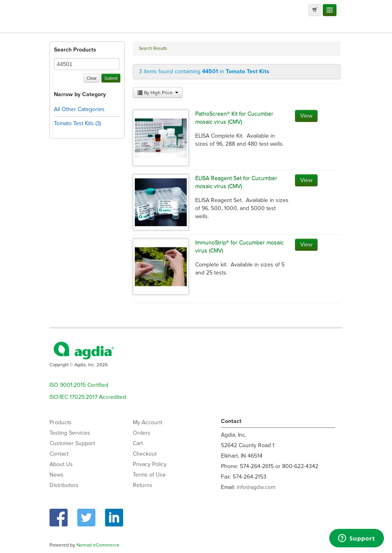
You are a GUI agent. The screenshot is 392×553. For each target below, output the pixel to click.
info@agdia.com (256, 487)
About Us (61, 464)
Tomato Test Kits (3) (77, 123)
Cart (138, 443)
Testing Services (70, 433)
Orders (142, 433)
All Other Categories (79, 109)
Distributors (64, 485)
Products (61, 422)
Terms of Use (149, 475)
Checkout (145, 454)
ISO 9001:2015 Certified (79, 385)
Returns (143, 485)
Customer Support (72, 443)
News (57, 475)
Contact (59, 454)
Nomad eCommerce (98, 545)
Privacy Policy (150, 464)
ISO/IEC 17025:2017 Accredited (88, 397)
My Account (148, 422)
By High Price (158, 93)
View (306, 116)
